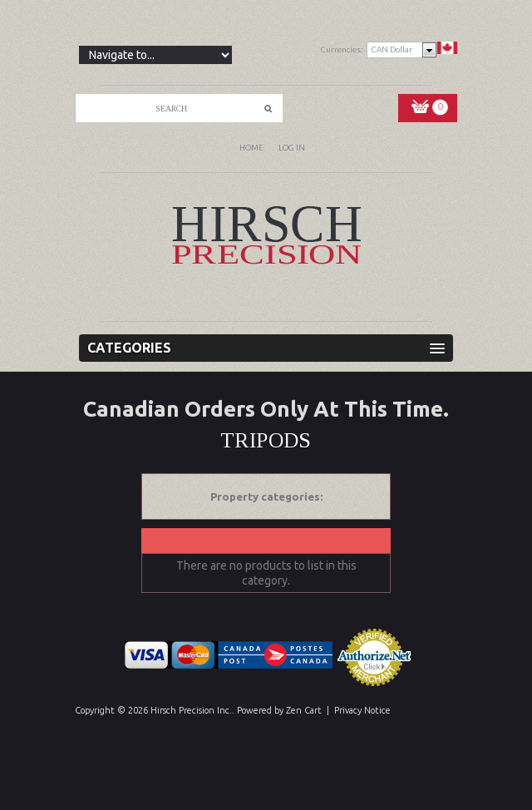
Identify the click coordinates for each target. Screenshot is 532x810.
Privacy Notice (362, 710)
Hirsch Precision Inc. (191, 710)
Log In (292, 148)
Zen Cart (304, 710)
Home (251, 148)
